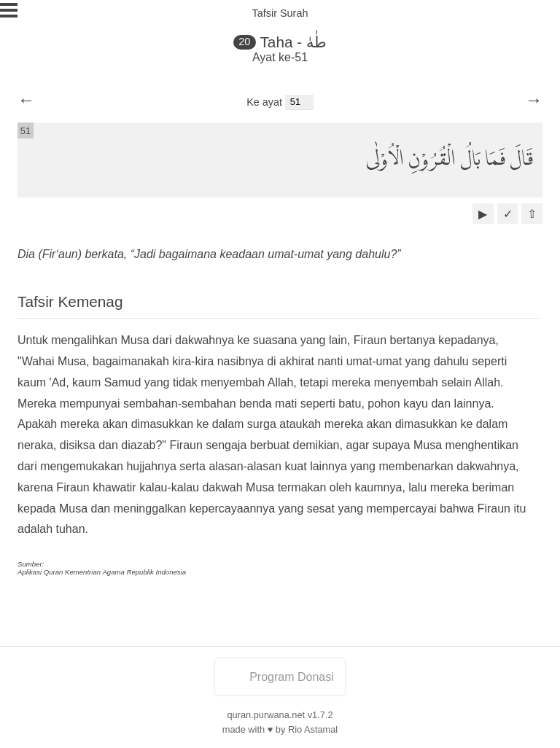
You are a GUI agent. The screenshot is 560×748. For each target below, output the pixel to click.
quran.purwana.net (266, 715)
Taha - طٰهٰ (293, 42)
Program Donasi (280, 677)
